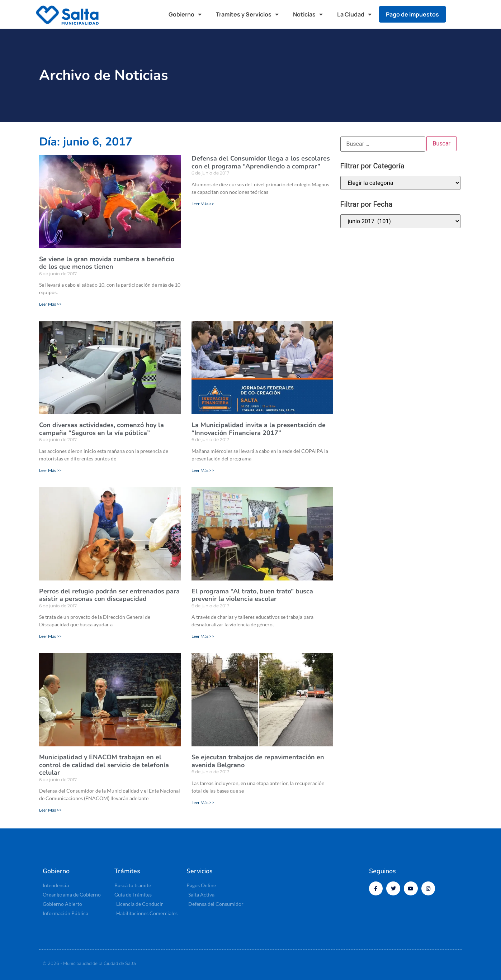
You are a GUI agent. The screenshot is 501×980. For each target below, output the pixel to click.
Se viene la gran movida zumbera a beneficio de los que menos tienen (107, 263)
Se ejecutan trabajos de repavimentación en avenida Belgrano (258, 761)
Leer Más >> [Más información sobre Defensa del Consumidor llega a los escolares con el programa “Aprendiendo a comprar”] (203, 204)
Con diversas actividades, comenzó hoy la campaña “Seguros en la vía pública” (101, 429)
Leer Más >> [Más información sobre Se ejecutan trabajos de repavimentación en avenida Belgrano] (203, 802)
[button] (458, 14)
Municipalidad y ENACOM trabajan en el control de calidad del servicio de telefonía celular (104, 765)
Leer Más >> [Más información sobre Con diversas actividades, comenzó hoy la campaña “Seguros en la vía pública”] (50, 470)
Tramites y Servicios (247, 14)
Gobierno (185, 14)
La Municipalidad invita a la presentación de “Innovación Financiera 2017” (259, 429)
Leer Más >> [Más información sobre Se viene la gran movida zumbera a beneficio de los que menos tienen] (50, 304)
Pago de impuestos (412, 14)
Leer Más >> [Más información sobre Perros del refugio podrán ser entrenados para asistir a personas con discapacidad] (50, 636)
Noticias (308, 14)
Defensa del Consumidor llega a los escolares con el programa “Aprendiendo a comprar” (261, 162)
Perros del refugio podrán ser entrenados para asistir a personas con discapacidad (109, 595)
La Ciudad (354, 14)
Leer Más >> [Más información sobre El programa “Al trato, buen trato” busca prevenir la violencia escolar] (203, 636)
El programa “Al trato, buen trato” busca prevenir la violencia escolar (252, 595)
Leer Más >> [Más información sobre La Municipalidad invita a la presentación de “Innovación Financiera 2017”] (203, 470)
